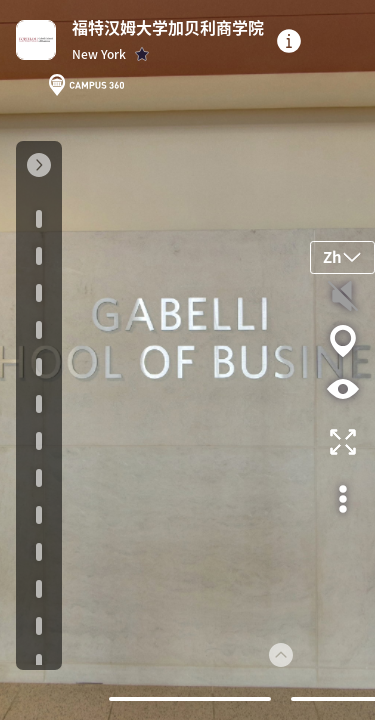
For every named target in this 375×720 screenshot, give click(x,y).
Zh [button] (342, 256)
